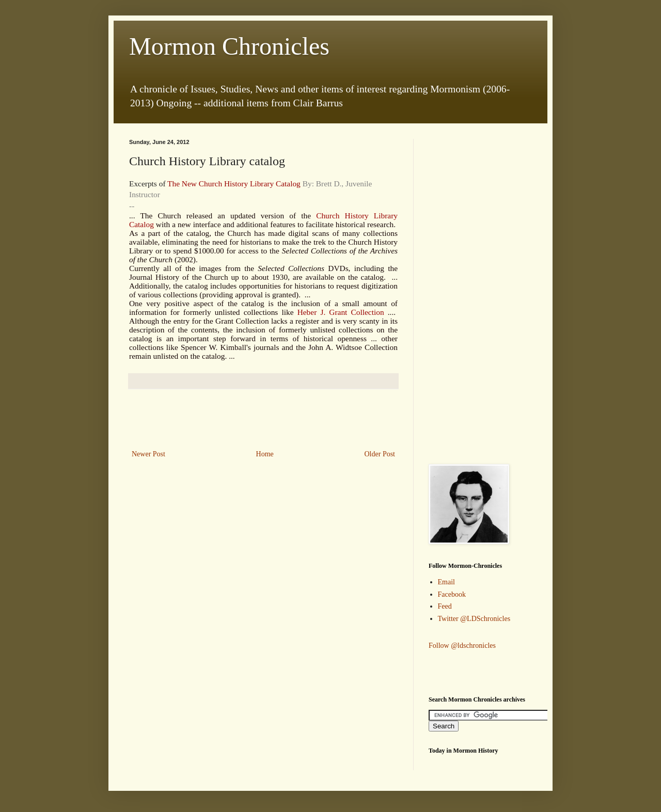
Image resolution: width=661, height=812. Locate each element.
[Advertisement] (263, 419)
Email (446, 582)
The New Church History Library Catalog (234, 184)
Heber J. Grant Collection (341, 312)
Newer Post (148, 454)
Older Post (380, 454)
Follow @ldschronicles (462, 646)
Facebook (452, 594)
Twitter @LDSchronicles (474, 619)
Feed (445, 606)
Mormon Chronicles (229, 46)
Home (265, 454)
